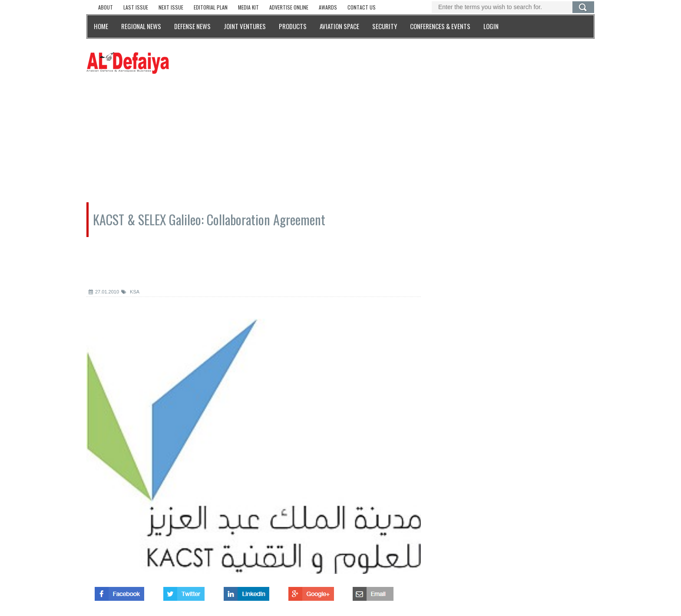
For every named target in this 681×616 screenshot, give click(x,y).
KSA (130, 292)
